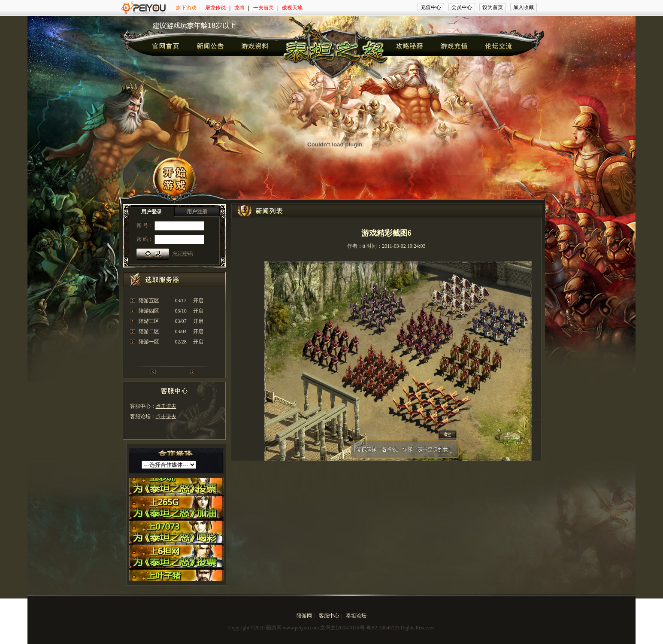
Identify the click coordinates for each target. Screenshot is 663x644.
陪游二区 (149, 331)
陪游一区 (149, 342)
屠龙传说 (215, 8)
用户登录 (151, 212)
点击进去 (166, 406)
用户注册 (197, 212)
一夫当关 (263, 8)
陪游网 (304, 616)
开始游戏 (173, 181)
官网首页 (165, 46)
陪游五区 (149, 301)
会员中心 (462, 7)
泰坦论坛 (356, 616)
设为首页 (493, 7)
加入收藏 (524, 7)
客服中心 (329, 616)
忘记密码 (183, 254)
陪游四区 (149, 311)
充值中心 (431, 7)
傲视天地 (292, 8)
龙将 (239, 8)
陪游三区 (149, 321)
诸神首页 (210, 46)
